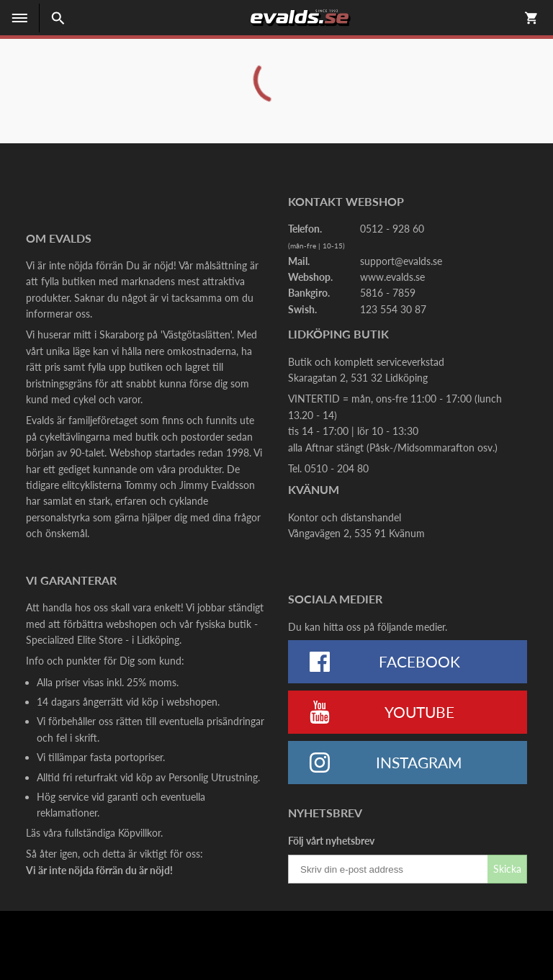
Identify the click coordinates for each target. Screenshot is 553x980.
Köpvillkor (139, 833)
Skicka (507, 869)
